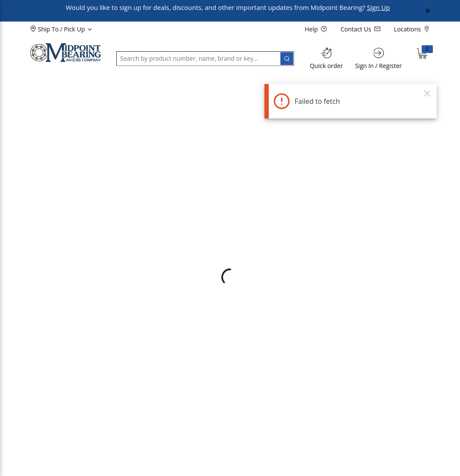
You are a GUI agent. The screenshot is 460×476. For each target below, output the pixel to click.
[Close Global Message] (428, 11)
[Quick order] (326, 58)
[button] (52, 88)
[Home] (65, 53)
